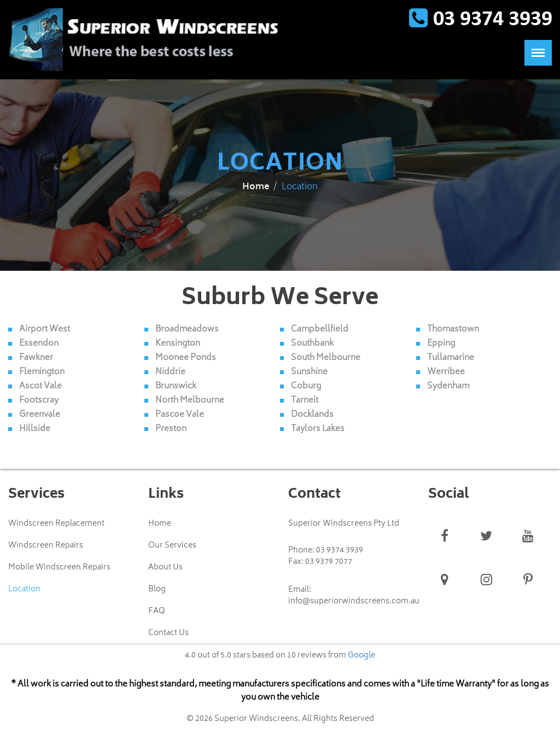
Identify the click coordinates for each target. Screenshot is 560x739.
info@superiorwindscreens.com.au (354, 601)
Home (256, 187)
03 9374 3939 (340, 550)
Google (361, 655)
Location (24, 589)
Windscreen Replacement (56, 523)
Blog (157, 589)
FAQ (157, 611)
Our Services (172, 545)
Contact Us (168, 633)
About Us (165, 567)
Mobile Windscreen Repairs (59, 567)
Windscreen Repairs (46, 545)
